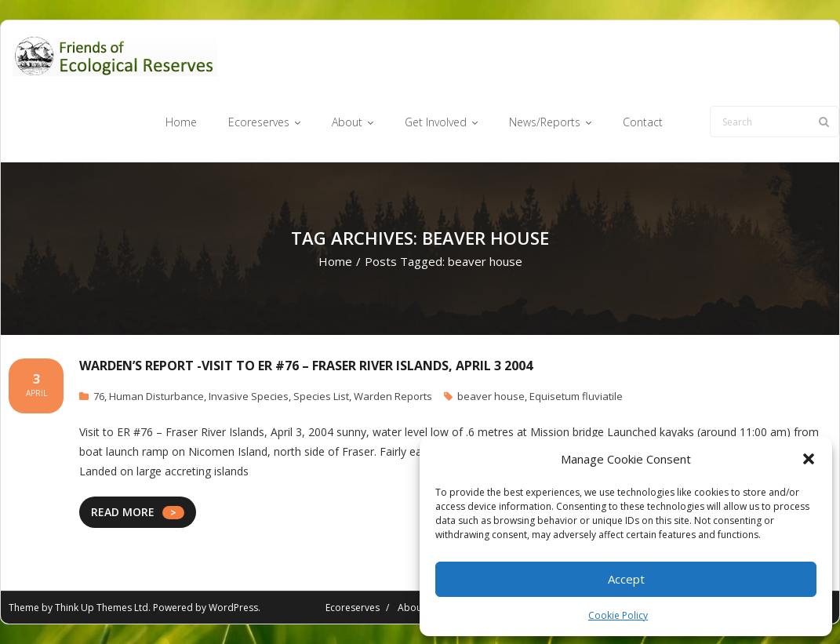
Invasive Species (249, 396)
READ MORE (123, 512)
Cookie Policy (618, 615)
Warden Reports (393, 396)
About (411, 608)
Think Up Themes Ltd (102, 608)
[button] (809, 459)
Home (335, 261)
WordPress (233, 608)
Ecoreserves (353, 608)
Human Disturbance (156, 396)
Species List (321, 396)
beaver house (491, 396)
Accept (626, 579)
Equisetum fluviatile (576, 396)
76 (99, 396)
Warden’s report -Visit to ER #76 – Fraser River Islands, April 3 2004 (306, 366)
